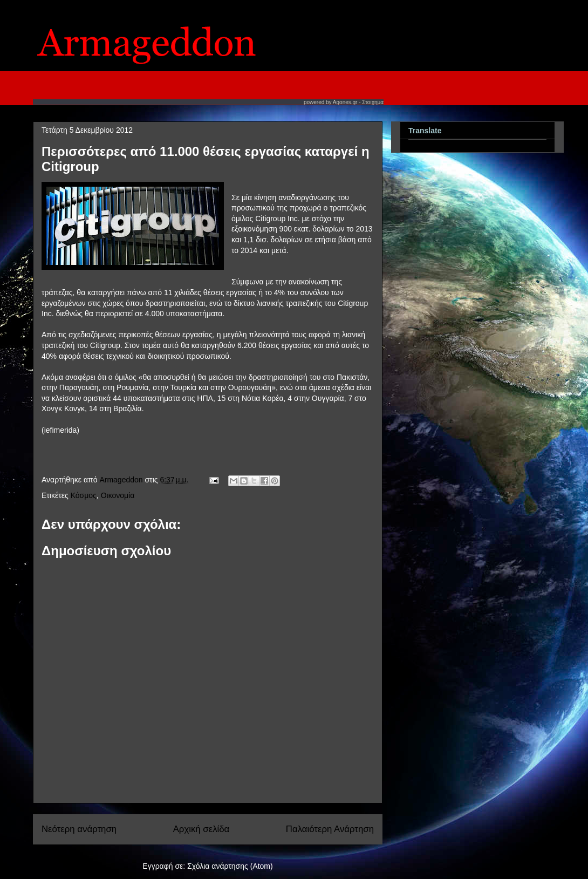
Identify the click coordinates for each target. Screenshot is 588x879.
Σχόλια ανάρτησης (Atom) (230, 866)
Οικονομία (118, 495)
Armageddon (122, 480)
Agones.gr (345, 102)
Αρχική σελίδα (201, 829)
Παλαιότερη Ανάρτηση (330, 829)
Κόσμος (84, 495)
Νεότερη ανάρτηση (79, 829)
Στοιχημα (373, 102)
